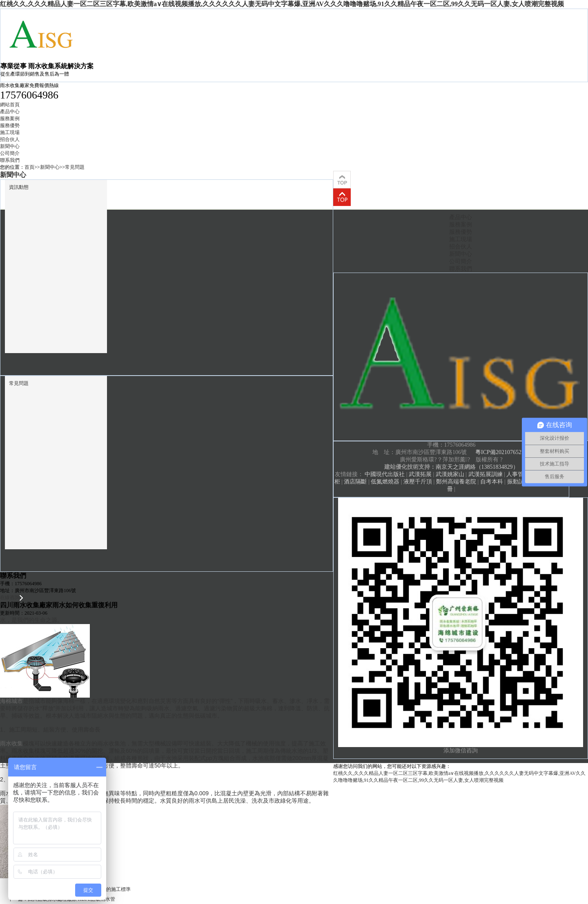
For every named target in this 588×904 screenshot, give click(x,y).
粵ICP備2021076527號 (503, 452)
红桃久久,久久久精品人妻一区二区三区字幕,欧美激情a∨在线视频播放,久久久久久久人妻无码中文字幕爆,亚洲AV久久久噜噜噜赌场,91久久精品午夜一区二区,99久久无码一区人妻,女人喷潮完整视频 (282, 4)
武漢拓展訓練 (486, 474)
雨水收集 (11, 743)
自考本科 (492, 482)
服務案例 (10, 119)
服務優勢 (10, 125)
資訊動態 (19, 187)
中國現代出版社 (385, 474)
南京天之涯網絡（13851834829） (477, 467)
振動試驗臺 (521, 482)
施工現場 (10, 132)
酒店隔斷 (355, 482)
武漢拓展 (420, 474)
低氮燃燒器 (385, 482)
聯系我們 (10, 160)
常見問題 (75, 167)
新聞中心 (10, 146)
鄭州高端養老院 (456, 482)
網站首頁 (10, 105)
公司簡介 (10, 153)
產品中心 (10, 112)
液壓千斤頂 (418, 482)
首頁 (29, 167)
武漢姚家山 (450, 474)
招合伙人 (10, 139)
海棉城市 (11, 701)
